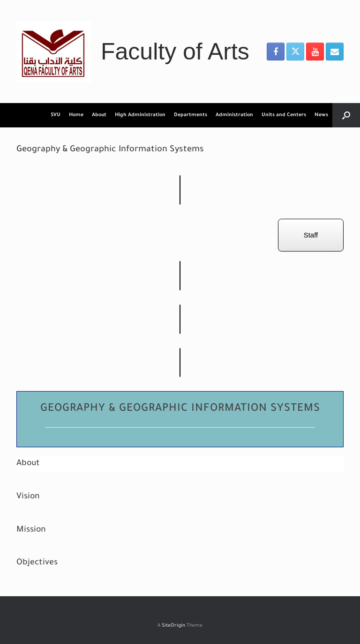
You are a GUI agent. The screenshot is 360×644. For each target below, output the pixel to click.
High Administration (140, 115)
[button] (346, 115)
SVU (56, 115)
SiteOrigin (173, 626)
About (99, 115)
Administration (234, 115)
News (321, 115)
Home (76, 115)
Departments (191, 115)
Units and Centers (284, 115)
